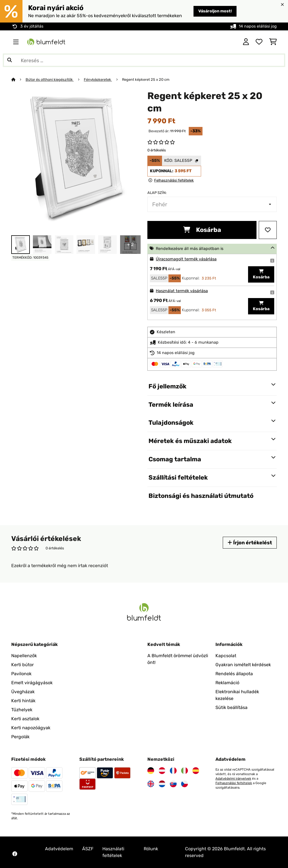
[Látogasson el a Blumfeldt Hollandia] (162, 784)
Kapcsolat (226, 656)
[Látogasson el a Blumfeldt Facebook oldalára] (15, 854)
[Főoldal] (18, 80)
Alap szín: (157, 193)
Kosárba (202, 230)
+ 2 (130, 244)
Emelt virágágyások (32, 683)
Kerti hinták (23, 701)
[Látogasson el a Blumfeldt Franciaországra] (173, 771)
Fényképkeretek (98, 80)
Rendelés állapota (234, 674)
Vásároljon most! (215, 11)
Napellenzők (24, 656)
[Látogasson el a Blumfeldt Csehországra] (184, 784)
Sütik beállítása (231, 707)
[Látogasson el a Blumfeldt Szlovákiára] (173, 784)
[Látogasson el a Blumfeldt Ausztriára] (162, 771)
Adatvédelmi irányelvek (233, 778)
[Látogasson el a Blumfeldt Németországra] (151, 771)
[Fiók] (246, 42)
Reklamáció (227, 683)
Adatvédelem (59, 849)
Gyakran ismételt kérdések (243, 665)
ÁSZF (88, 849)
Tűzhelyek (22, 710)
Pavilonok (21, 674)
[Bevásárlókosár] (273, 42)
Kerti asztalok (25, 719)
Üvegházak (23, 692)
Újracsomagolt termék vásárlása (186, 259)
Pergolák (20, 737)
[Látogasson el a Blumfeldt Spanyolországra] (196, 771)
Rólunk (151, 849)
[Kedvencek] (259, 42)
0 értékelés (157, 150)
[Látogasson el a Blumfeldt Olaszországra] (184, 771)
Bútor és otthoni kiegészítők (50, 80)
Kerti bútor (22, 665)
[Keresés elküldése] (10, 60)
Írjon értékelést (250, 542)
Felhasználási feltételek (234, 783)
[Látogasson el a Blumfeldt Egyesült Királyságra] (151, 784)
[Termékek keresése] (144, 60)
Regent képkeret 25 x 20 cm (146, 80)
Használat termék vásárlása (182, 291)
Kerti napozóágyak (31, 728)
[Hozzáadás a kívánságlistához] (268, 230)
